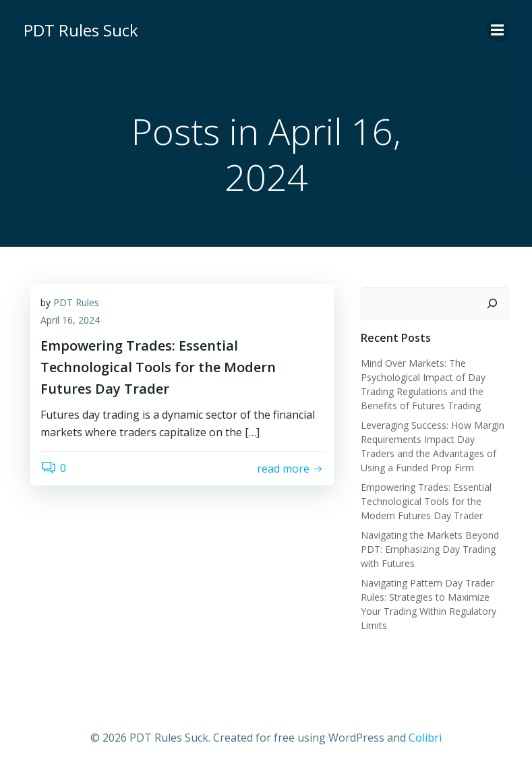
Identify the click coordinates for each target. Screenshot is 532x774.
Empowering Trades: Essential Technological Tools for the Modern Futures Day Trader (426, 501)
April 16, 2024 (70, 320)
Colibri (425, 738)
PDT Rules (76, 302)
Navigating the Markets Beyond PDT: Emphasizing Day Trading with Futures (430, 549)
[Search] (492, 303)
